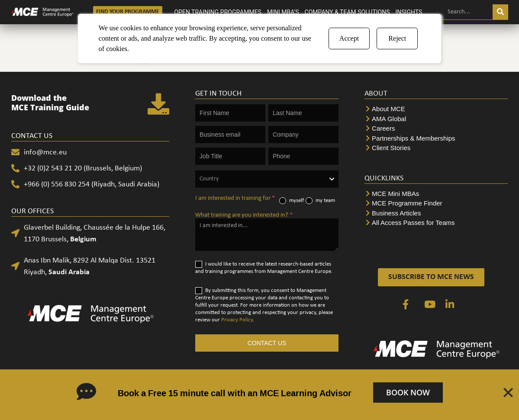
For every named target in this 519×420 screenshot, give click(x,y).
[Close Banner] (508, 393)
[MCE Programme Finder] (436, 204)
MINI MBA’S (283, 12)
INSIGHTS (409, 12)
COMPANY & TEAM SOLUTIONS (347, 12)
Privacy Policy (237, 320)
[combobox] (267, 179)
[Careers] (436, 129)
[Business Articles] (436, 213)
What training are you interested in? (244, 215)
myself (292, 201)
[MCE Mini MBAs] (436, 194)
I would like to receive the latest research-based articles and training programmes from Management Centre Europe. (264, 268)
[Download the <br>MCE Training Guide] (158, 105)
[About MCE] (436, 109)
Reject (397, 38)
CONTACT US (267, 343)
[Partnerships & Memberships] (436, 139)
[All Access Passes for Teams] (436, 223)
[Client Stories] (436, 148)
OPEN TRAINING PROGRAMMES (218, 12)
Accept (349, 38)
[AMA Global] (436, 119)
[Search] (500, 12)
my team (320, 201)
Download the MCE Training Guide (50, 103)
